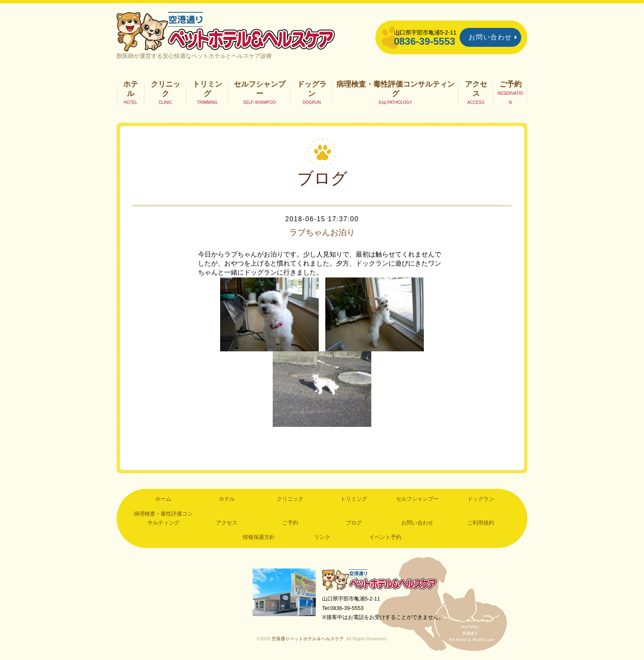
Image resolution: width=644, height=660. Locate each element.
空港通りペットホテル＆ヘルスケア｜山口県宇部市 (226, 31)
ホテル (131, 89)
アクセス (476, 89)
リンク (322, 537)
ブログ (354, 523)
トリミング (207, 89)
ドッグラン (312, 89)
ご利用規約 (481, 523)
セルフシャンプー (260, 89)
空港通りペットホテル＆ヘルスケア (379, 579)
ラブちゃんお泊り (322, 232)
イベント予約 (385, 537)
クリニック (166, 89)
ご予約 (511, 84)
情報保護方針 (259, 537)
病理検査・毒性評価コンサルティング (396, 89)
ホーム (163, 499)
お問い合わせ (490, 37)
